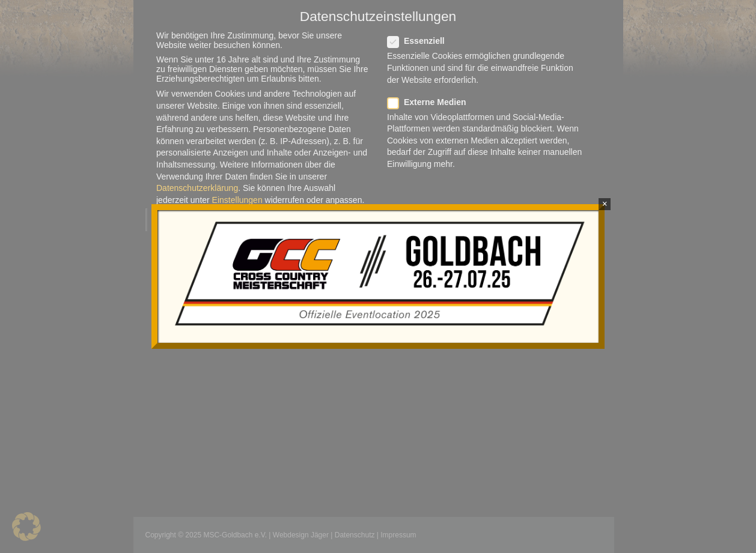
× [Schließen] (605, 204)
